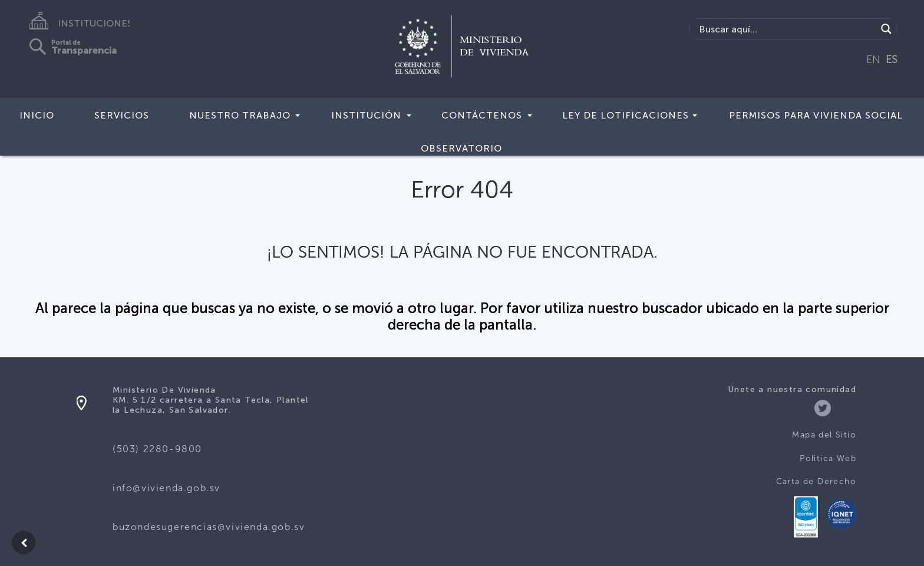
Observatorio (461, 148)
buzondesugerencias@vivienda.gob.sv (209, 527)
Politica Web (828, 458)
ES (892, 60)
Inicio (37, 115)
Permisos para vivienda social (816, 115)
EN (873, 60)
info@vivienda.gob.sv (166, 488)
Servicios (122, 115)
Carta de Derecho (816, 481)
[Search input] (786, 29)
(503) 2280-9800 (157, 449)
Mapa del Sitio (824, 435)
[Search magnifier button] (886, 29)
